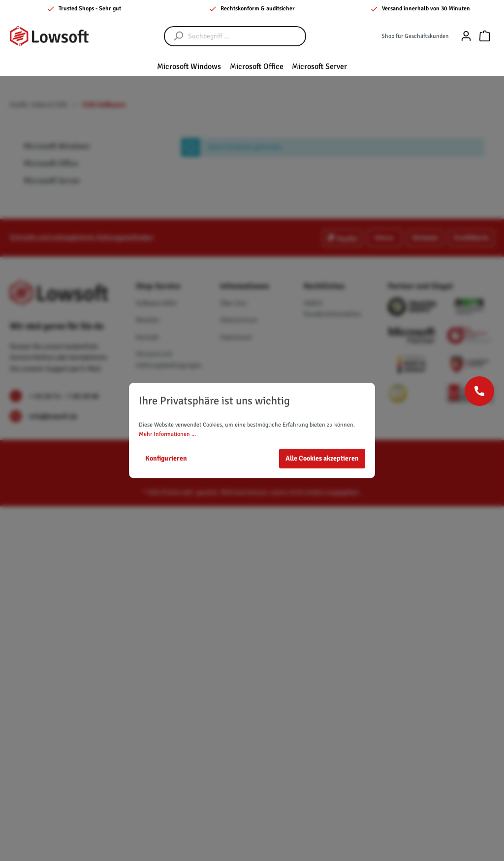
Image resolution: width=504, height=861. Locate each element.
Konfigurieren (166, 458)
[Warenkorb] (485, 36)
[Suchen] (174, 36)
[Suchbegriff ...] (245, 36)
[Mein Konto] (466, 36)
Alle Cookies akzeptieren (322, 458)
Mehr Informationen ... (167, 434)
